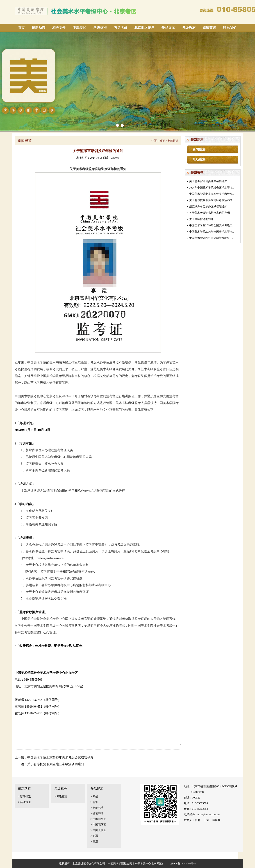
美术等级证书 (109, 856)
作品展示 (168, 28)
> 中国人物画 (98, 830)
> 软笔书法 (97, 808)
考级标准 (100, 28)
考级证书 (74, 856)
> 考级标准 (61, 796)
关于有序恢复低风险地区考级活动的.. (212, 200)
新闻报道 (199, 149)
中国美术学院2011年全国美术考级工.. (212, 238)
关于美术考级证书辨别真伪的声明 (209, 213)
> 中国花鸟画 (98, 825)
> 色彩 (94, 802)
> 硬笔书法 (97, 813)
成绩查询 (209, 28)
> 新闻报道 (25, 796)
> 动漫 (94, 841)
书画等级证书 (129, 856)
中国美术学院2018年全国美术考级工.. (212, 225)
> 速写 (94, 836)
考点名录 (121, 28)
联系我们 (230, 28)
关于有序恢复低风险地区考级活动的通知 (56, 764)
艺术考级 (41, 856)
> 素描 (94, 796)
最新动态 (39, 28)
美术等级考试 (90, 856)
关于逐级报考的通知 (201, 219)
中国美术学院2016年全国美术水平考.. (212, 232)
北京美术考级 (57, 856)
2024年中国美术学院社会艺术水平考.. (212, 188)
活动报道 (199, 160)
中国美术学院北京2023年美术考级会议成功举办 (60, 757)
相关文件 (59, 28)
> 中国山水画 (98, 819)
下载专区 (80, 28)
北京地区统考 (144, 28)
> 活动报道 (25, 802)
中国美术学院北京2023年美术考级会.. (212, 194)
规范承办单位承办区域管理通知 (208, 206)
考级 (16, 856)
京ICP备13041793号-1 (183, 864)
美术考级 (27, 856)
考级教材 (189, 28)
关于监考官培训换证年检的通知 (208, 181)
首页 (21, 28)
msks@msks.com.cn (209, 814)
